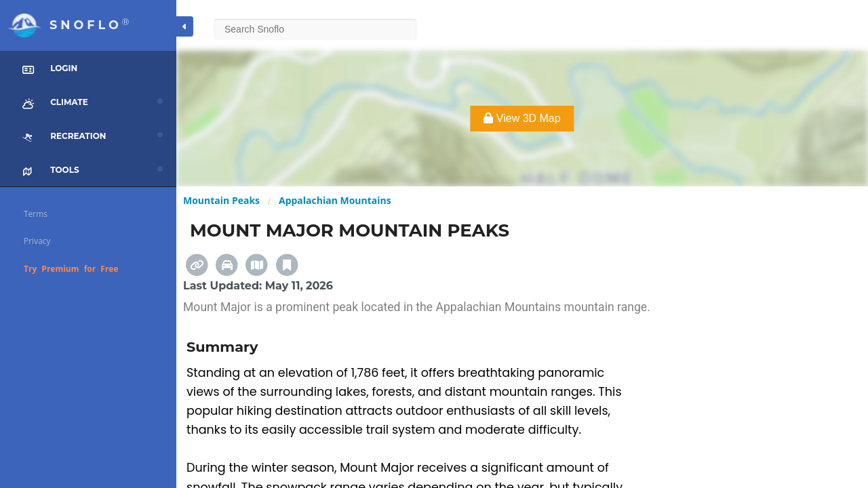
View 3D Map (522, 118)
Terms (36, 214)
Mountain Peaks (221, 200)
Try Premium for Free (71, 269)
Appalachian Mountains (335, 200)
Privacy (37, 241)
